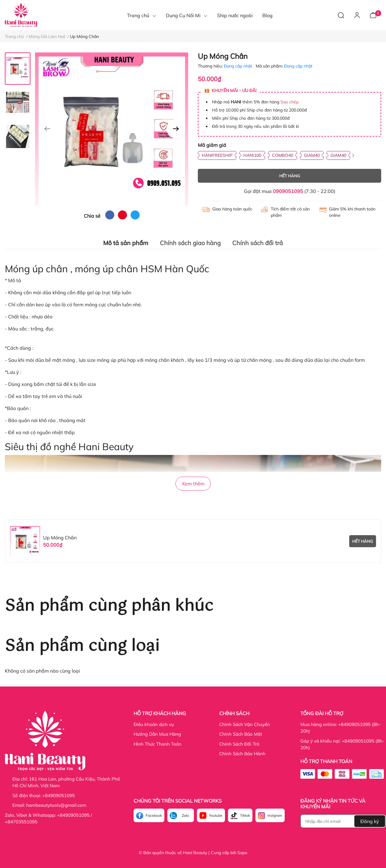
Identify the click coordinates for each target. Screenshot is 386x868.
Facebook (154, 815)
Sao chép (289, 102)
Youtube (216, 815)
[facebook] (110, 215)
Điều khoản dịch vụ (154, 724)
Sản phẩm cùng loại (82, 646)
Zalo (185, 815)
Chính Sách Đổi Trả (239, 744)
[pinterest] (122, 215)
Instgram (275, 815)
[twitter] (135, 215)
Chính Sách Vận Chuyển (245, 724)
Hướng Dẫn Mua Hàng (157, 734)
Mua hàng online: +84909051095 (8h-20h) (340, 728)
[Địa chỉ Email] (343, 821)
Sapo (242, 853)
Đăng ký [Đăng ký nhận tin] (370, 821)
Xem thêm (193, 484)
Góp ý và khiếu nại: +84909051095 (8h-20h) (342, 744)
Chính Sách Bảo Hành (242, 754)
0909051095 (288, 191)
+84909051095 (59, 795)
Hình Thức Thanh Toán (158, 744)
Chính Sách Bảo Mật (241, 734)
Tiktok (245, 815)
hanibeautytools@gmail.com (56, 805)
